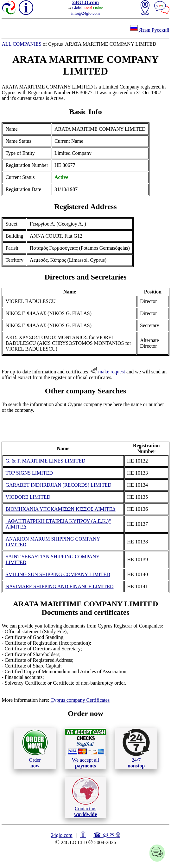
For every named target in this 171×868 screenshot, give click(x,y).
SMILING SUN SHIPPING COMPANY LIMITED (58, 574)
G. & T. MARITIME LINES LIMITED (45, 461)
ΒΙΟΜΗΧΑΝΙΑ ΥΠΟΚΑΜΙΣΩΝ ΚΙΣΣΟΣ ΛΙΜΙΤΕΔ (60, 509)
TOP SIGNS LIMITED (29, 473)
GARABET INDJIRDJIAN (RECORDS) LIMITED (58, 485)
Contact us (86, 797)
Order (35, 749)
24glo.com (62, 835)
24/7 (136, 748)
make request (108, 372)
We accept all (85, 748)
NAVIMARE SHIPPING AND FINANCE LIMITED (59, 586)
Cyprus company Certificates (80, 700)
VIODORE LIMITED (28, 497)
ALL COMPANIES (22, 44)
